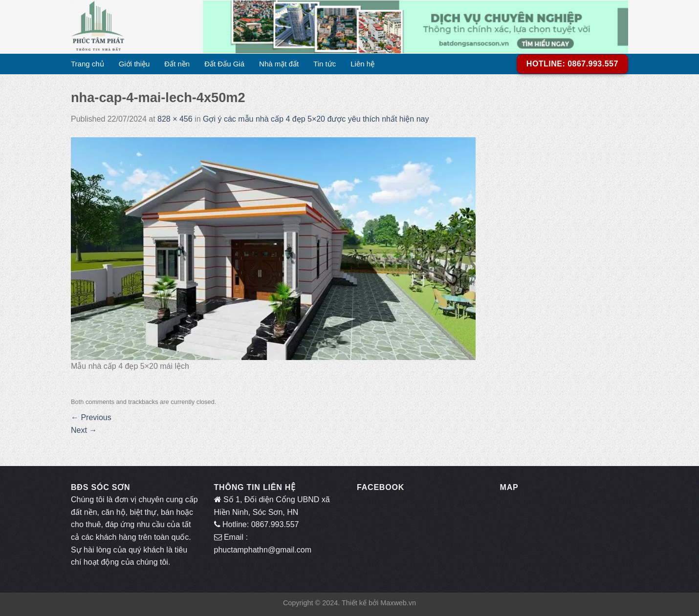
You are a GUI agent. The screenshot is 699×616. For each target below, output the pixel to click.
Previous (91, 417)
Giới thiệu (134, 64)
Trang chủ (87, 64)
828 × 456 (175, 119)
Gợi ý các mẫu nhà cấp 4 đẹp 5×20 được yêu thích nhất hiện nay (317, 119)
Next (84, 430)
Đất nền (177, 64)
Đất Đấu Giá (224, 64)
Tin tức (325, 64)
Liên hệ (362, 64)
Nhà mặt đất (279, 64)
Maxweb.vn (398, 603)
